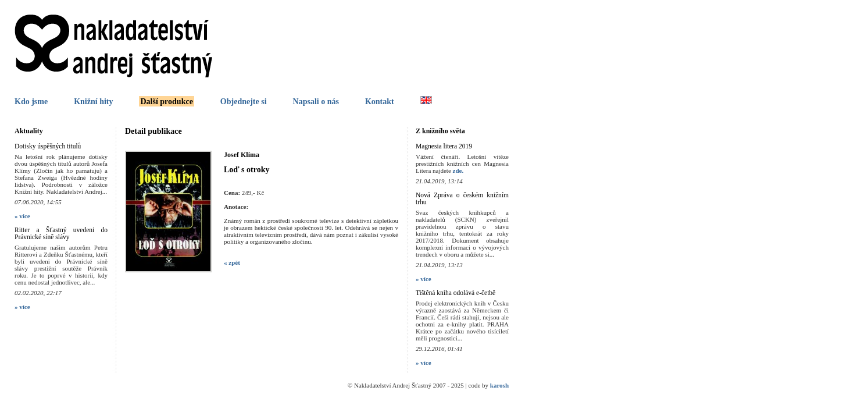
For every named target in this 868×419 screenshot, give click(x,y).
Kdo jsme (31, 102)
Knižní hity (93, 102)
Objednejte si (244, 102)
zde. (458, 171)
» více (22, 216)
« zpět (232, 262)
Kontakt (380, 102)
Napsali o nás (316, 102)
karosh (499, 385)
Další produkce (166, 102)
